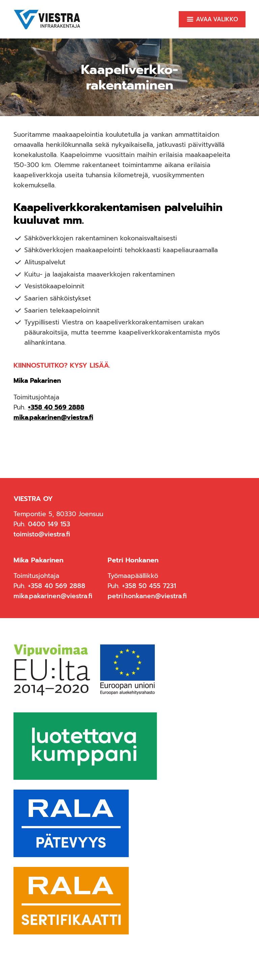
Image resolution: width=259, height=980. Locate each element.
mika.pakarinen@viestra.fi (53, 417)
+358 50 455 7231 (149, 586)
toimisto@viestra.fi (42, 534)
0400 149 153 (49, 524)
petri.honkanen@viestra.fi (147, 596)
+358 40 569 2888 (56, 407)
